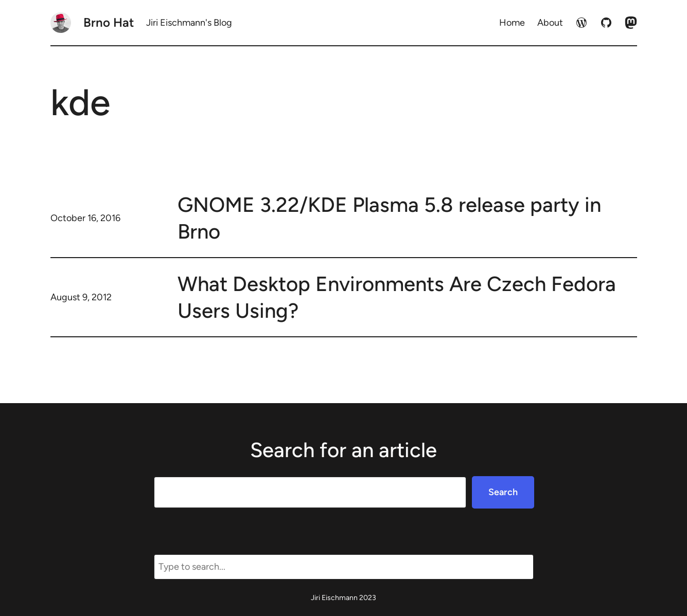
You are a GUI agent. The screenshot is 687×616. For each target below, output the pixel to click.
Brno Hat (109, 22)
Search (503, 492)
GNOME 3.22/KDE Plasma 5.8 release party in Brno (389, 218)
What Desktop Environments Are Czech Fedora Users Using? (397, 297)
